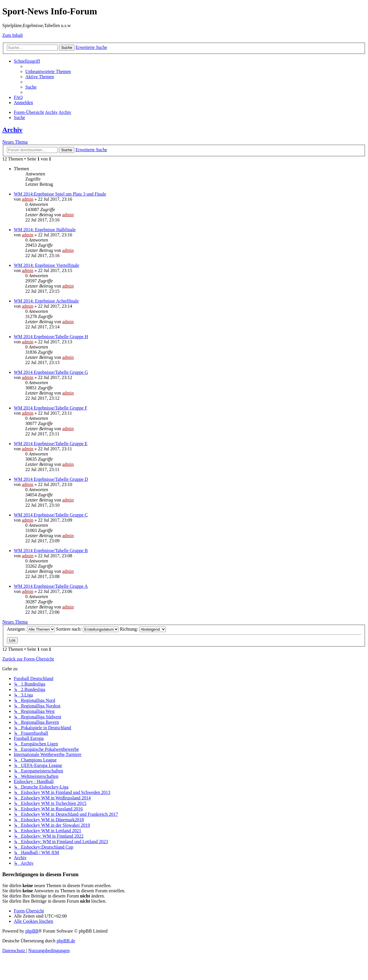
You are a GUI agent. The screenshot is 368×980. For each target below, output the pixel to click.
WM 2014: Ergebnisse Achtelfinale (46, 301)
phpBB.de (66, 941)
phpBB (32, 931)
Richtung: (143, 629)
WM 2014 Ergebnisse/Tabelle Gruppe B (51, 551)
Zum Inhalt (13, 35)
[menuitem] (48, 71)
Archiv (12, 130)
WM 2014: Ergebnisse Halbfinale (45, 230)
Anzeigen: (31, 629)
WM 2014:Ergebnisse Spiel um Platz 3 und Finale (60, 194)
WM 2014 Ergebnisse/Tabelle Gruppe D (51, 479)
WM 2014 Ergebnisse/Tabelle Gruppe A (51, 586)
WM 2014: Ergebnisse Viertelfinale (46, 265)
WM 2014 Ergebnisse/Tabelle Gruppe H (51, 337)
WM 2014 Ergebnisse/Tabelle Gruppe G (51, 372)
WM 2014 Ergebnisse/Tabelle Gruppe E (51, 444)
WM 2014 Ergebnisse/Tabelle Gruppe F (50, 408)
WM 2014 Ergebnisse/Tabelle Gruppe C (51, 515)
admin (28, 199)
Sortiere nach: (87, 629)
